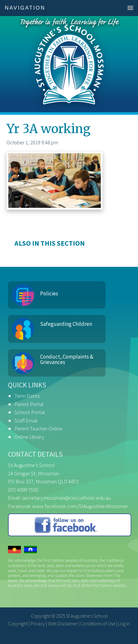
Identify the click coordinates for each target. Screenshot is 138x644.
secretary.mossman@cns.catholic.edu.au (66, 498)
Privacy (38, 624)
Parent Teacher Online (38, 428)
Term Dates (27, 396)
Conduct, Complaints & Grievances (67, 359)
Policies (49, 293)
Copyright (18, 624)
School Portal (30, 412)
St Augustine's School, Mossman (69, 64)
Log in (124, 624)
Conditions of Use (98, 624)
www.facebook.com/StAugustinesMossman (80, 506)
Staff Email (26, 420)
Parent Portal (29, 404)
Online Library (29, 437)
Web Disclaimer (63, 624)
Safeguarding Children (66, 324)
